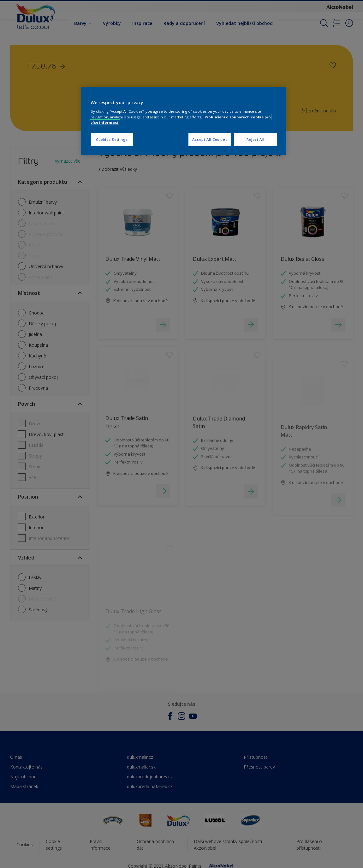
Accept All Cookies (210, 139)
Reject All (256, 139)
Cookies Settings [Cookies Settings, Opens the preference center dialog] (112, 139)
